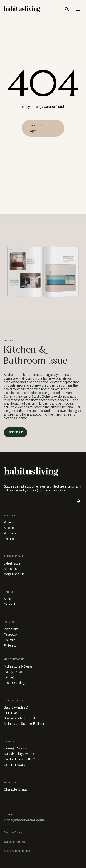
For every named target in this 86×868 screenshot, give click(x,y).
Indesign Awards (15, 748)
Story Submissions (17, 851)
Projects (9, 522)
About (8, 599)
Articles (9, 528)
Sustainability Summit (19, 718)
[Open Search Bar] (67, 9)
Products (10, 533)
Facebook (11, 635)
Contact (9, 604)
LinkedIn (10, 640)
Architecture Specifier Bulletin (24, 724)
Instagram (11, 629)
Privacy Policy (13, 832)
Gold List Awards (15, 765)
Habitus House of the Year (21, 759)
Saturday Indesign (17, 707)
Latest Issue (12, 564)
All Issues (10, 569)
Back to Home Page (39, 128)
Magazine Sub (14, 574)
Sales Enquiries (15, 842)
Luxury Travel (13, 672)
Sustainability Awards (19, 754)
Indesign (10, 677)
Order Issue (15, 432)
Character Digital (15, 790)
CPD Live (10, 713)
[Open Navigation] (78, 9)
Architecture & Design (19, 667)
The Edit (10, 539)
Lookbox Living (14, 683)
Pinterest (10, 646)
